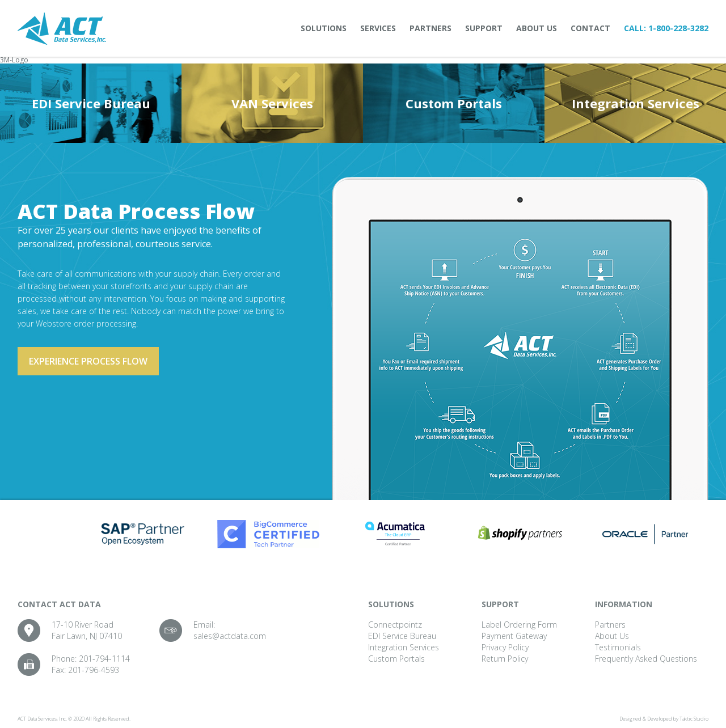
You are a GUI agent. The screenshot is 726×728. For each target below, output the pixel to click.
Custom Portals (454, 103)
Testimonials (618, 647)
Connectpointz (395, 625)
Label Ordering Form (519, 625)
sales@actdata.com (230, 636)
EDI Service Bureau (91, 103)
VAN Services (272, 103)
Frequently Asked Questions (646, 659)
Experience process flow (88, 361)
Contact (590, 28)
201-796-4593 (94, 670)
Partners (430, 28)
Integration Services (636, 103)
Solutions (324, 28)
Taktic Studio (694, 719)
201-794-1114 (104, 659)
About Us (537, 28)
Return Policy (505, 659)
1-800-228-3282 (678, 28)
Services (378, 28)
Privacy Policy (505, 647)
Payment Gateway (514, 636)
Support (484, 28)
